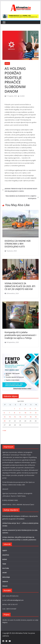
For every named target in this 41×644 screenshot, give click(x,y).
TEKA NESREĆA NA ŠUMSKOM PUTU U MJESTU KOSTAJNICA (22, 197)
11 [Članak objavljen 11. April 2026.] (31, 413)
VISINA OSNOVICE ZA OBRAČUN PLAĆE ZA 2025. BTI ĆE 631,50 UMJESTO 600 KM (20, 286)
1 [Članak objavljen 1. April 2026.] (14, 409)
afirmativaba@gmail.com (15, 600)
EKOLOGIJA (6, 577)
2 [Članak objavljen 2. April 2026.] (20, 409)
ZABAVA (5, 582)
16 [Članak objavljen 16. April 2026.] (20, 417)
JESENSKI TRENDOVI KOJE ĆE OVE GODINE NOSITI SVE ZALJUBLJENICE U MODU (20, 190)
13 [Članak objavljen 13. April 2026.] (5, 417)
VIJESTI (5, 550)
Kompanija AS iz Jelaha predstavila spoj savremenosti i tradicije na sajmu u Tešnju (20, 335)
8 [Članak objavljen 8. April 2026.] (14, 413)
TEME (4, 564)
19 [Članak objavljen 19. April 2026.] (36, 417)
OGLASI (5, 586)
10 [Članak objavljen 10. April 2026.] (25, 413)
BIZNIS (7, 63)
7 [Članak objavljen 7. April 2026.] (9, 413)
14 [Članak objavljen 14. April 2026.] (10, 417)
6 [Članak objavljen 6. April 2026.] (4, 413)
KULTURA (6, 568)
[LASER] (21, 355)
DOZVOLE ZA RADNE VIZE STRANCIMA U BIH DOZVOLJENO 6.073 (18, 244)
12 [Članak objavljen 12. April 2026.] (36, 413)
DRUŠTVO (6, 555)
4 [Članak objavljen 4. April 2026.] (30, 409)
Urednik (22, 96)
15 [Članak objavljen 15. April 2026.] (15, 417)
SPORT (5, 573)
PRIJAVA (5, 623)
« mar (4, 430)
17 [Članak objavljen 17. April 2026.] (25, 417)
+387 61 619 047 (11, 609)
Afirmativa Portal (21, 633)
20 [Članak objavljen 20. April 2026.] (5, 421)
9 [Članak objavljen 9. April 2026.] (20, 413)
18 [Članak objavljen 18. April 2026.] (31, 417)
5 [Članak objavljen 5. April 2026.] (35, 409)
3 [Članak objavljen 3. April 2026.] (25, 409)
